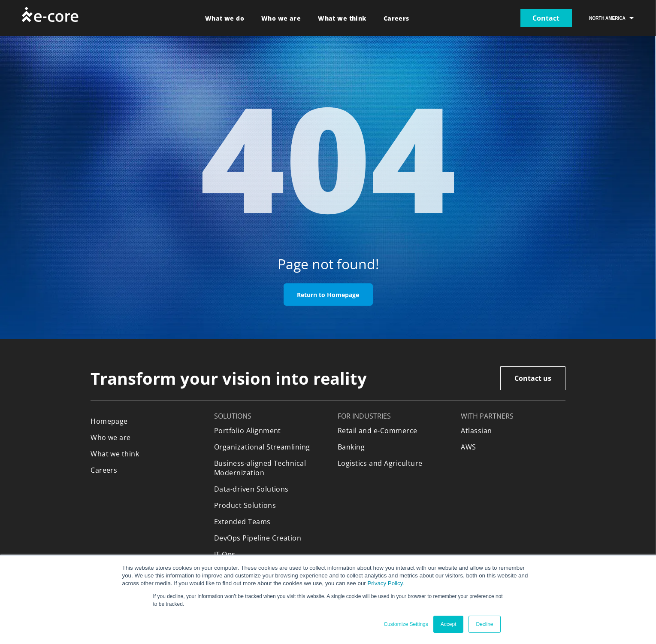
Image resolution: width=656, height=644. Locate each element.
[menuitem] (225, 18)
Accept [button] (449, 624)
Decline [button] (484, 624)
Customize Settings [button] (406, 624)
